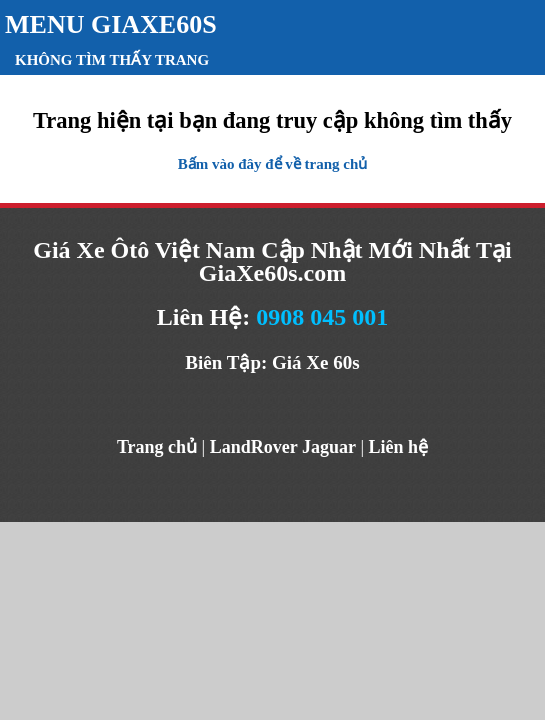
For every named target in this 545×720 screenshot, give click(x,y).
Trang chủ (157, 447)
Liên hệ (399, 447)
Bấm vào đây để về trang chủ (273, 164)
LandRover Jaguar (283, 447)
